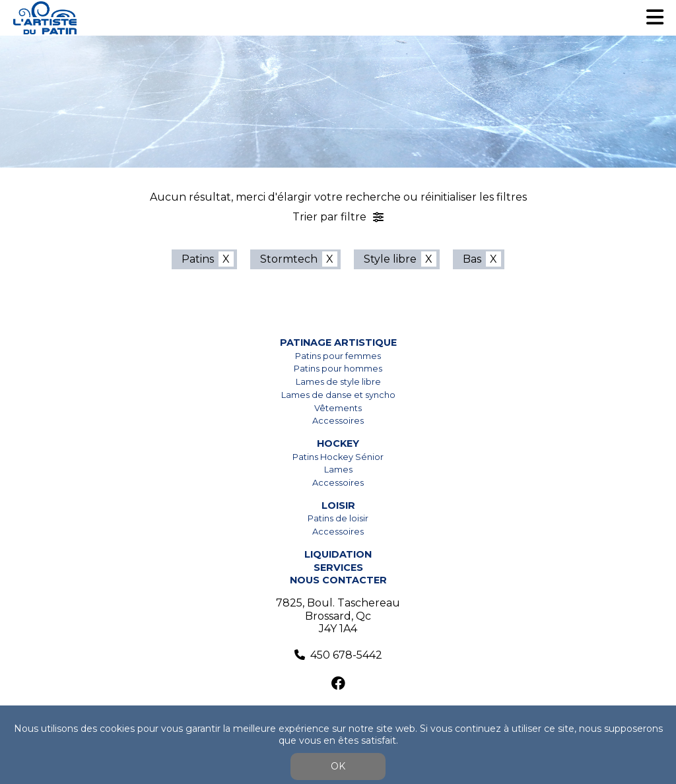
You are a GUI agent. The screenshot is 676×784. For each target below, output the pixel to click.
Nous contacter (338, 580)
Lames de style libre (338, 382)
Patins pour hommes (338, 369)
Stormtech (289, 259)
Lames (338, 470)
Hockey (338, 443)
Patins (198, 259)
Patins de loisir (338, 518)
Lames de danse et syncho (338, 395)
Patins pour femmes (338, 356)
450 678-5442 (346, 655)
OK (338, 766)
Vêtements (338, 408)
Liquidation (338, 554)
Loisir (338, 506)
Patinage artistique (338, 343)
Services (338, 568)
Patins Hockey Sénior (338, 457)
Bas (472, 259)
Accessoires (338, 421)
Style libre (390, 259)
